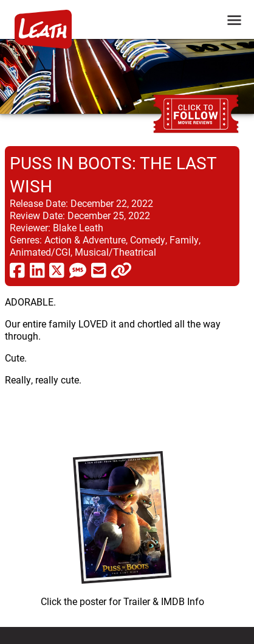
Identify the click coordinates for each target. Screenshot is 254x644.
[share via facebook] (17, 270)
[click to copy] (121, 270)
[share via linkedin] (37, 270)
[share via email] (99, 270)
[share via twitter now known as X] (57, 270)
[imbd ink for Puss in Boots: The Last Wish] (122, 526)
